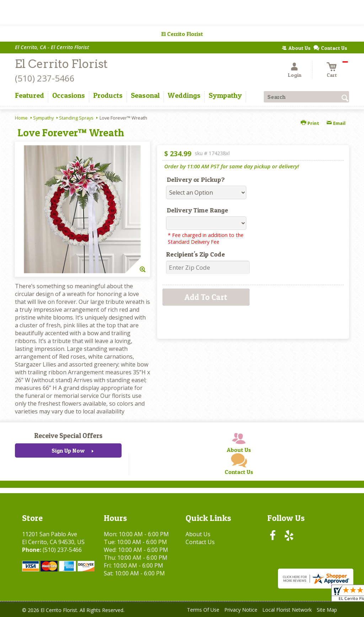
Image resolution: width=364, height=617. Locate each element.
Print (310, 123)
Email (336, 123)
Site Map (327, 610)
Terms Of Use (203, 610)
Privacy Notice (241, 610)
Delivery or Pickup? (196, 180)
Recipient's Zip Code (196, 254)
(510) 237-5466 (45, 78)
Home (21, 118)
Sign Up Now (68, 450)
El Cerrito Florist (61, 64)
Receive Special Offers (68, 436)
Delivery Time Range (197, 210)
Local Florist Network (287, 610)
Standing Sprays (76, 118)
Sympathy (43, 118)
